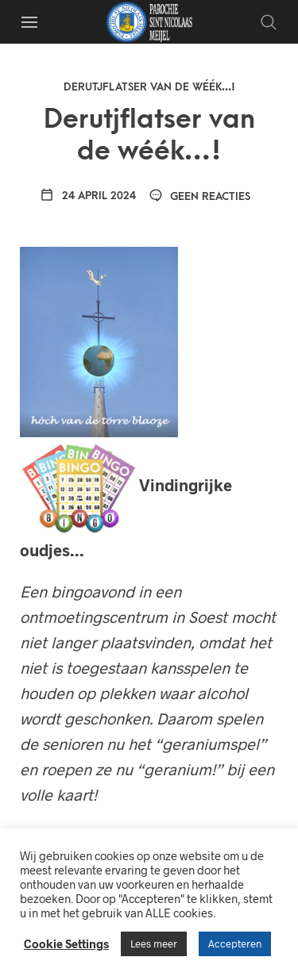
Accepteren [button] (235, 943)
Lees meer (154, 943)
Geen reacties (200, 196)
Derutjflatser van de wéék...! (149, 87)
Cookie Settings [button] (66, 943)
